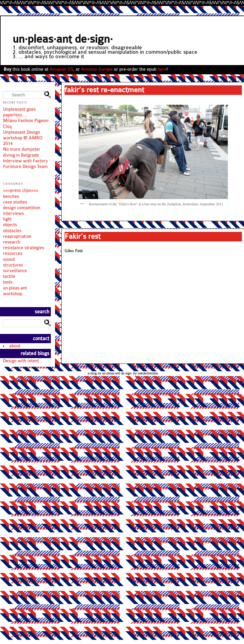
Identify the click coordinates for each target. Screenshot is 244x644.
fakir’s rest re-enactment (104, 90)
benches (11, 197)
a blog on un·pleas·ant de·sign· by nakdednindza (123, 373)
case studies (15, 202)
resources (13, 254)
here (162, 69)
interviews (13, 214)
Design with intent (21, 361)
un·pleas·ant (15, 288)
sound (9, 259)
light (7, 219)
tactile (9, 276)
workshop (13, 294)
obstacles (12, 231)
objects (10, 225)
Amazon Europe (97, 69)
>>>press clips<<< (21, 191)
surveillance (15, 271)
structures (13, 265)
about (15, 346)
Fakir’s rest (83, 236)
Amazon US (61, 69)
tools (8, 282)
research (12, 242)
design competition (22, 208)
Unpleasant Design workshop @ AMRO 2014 (23, 138)
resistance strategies (24, 248)
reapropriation (17, 237)
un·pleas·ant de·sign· (63, 39)
